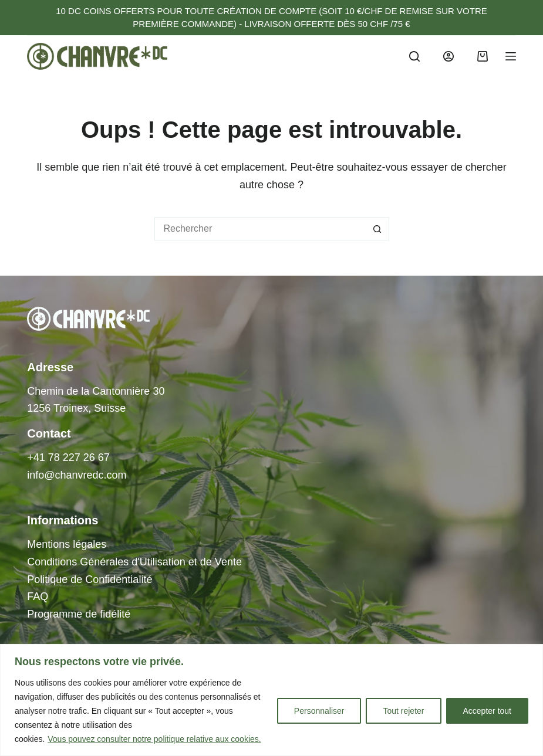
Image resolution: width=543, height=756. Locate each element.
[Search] (414, 56)
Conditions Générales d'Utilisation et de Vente (134, 562)
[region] (271, 700)
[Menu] (511, 56)
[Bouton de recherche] (377, 229)
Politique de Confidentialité (90, 579)
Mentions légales (67, 544)
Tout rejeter (403, 711)
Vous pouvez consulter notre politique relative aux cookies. (154, 739)
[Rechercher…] (260, 229)
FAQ (38, 596)
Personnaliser (319, 711)
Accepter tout (488, 711)
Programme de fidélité (79, 614)
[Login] (448, 56)
